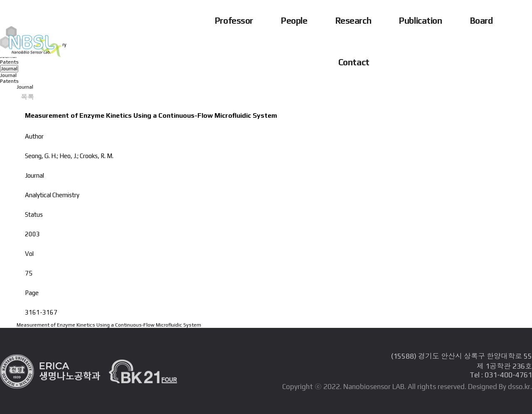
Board (482, 21)
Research (353, 21)
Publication (420, 21)
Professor (234, 21)
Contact (354, 62)
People (294, 21)
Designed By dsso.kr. (500, 387)
